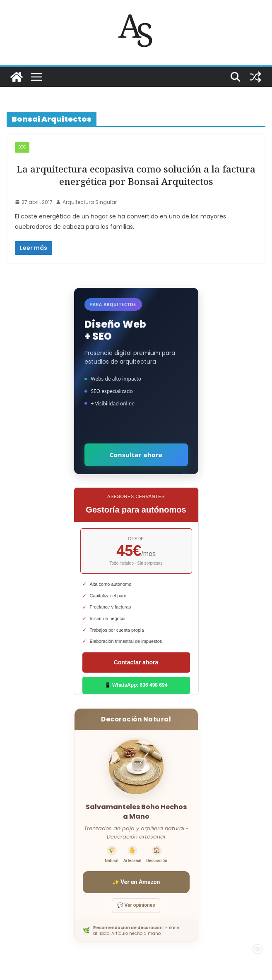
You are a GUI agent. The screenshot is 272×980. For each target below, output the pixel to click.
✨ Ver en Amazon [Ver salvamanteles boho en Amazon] (136, 882)
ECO (22, 147)
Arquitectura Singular (90, 202)
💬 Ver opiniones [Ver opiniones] (136, 905)
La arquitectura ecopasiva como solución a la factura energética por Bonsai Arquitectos (136, 175)
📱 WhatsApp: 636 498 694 (136, 685)
